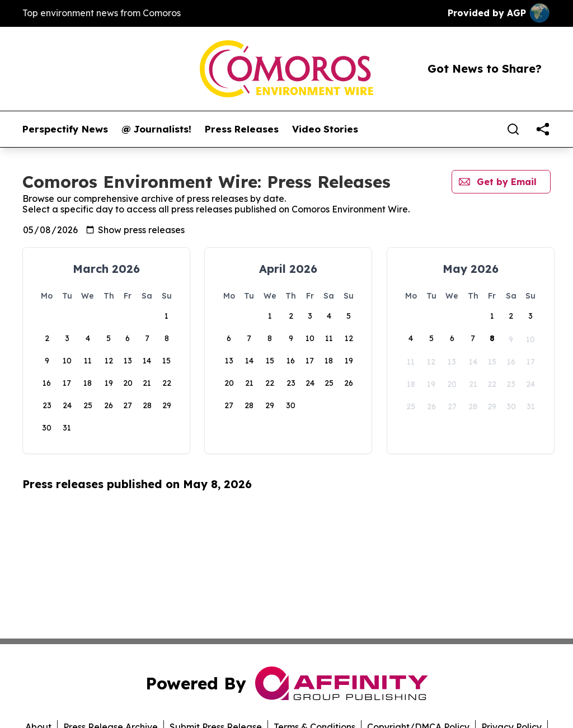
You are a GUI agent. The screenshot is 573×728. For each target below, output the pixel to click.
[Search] (513, 129)
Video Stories (325, 129)
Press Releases (242, 129)
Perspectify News (65, 129)
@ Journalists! (156, 129)
